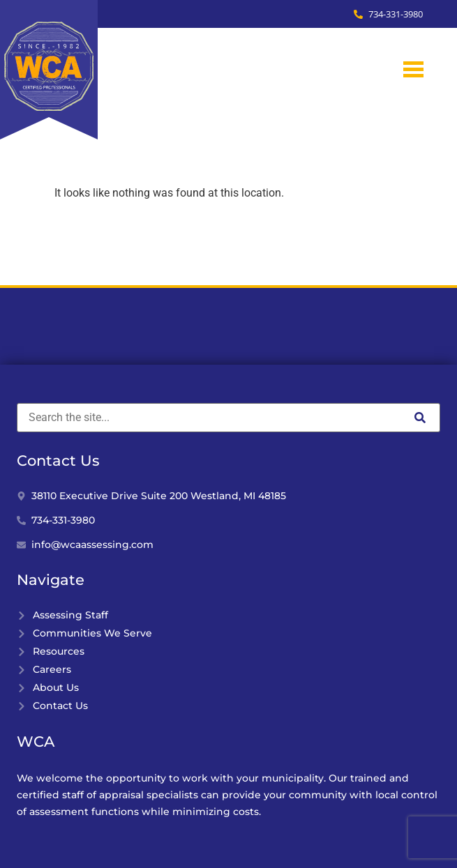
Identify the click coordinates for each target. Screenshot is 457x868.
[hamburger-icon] (413, 69)
